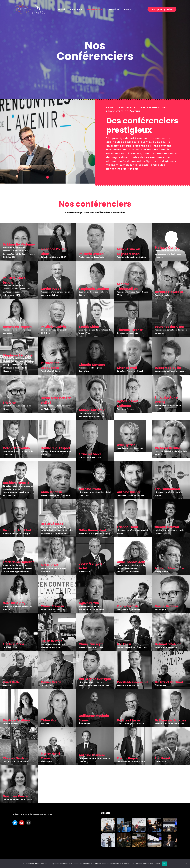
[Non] (186, 864)
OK (165, 864)
